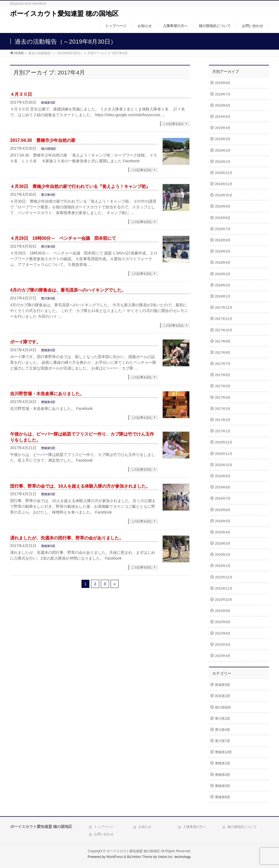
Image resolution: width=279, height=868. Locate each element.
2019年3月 (223, 139)
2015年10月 (224, 600)
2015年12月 (224, 577)
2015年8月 (223, 622)
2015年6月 (223, 633)
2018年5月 (223, 251)
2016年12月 (224, 442)
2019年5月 (223, 117)
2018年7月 (223, 229)
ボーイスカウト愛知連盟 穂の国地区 (64, 13)
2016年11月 (224, 454)
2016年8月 (223, 487)
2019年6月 (223, 106)
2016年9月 (223, 476)
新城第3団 (48, 103)
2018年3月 (223, 274)
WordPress (115, 857)
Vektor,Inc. (166, 857)
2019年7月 (223, 94)
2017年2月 (223, 420)
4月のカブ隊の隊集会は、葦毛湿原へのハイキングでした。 (68, 290)
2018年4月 (223, 263)
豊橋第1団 (222, 763)
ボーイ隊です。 (25, 342)
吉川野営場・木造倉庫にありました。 (47, 394)
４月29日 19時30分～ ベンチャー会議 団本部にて (63, 238)
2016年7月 (223, 498)
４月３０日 (21, 94)
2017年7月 (223, 364)
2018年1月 (223, 296)
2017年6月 (223, 375)
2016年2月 (223, 555)
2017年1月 (223, 431)
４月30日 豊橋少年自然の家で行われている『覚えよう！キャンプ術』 (80, 186)
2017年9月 (223, 341)
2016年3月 (223, 543)
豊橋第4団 (48, 402)
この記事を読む (174, 124)
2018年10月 (224, 195)
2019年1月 (223, 162)
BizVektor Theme (140, 857)
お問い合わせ (104, 834)
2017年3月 (223, 409)
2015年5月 (223, 645)
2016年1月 (223, 566)
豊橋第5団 (48, 350)
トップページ (104, 827)
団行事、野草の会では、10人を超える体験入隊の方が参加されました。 (80, 486)
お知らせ (145, 827)
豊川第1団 (222, 719)
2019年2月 (223, 151)
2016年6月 (223, 510)
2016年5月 (223, 521)
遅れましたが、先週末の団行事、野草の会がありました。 (67, 538)
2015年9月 (223, 611)
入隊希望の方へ (195, 827)
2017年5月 (223, 386)
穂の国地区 (49, 149)
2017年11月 (224, 319)
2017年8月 (223, 353)
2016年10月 (224, 465)
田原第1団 (222, 696)
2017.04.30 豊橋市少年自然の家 (43, 140)
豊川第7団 (222, 741)
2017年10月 (224, 330)
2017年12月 (224, 308)
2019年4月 (223, 128)
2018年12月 (224, 173)
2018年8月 (223, 218)
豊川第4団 (48, 195)
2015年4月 (223, 656)
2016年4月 (223, 532)
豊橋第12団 (223, 752)
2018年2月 (223, 285)
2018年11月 (224, 184)
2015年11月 (224, 588)
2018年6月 (223, 240)
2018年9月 (223, 206)
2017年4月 (223, 398)
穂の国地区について (242, 827)
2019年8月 (223, 83)
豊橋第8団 (222, 797)
